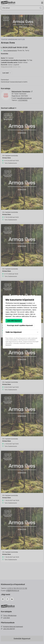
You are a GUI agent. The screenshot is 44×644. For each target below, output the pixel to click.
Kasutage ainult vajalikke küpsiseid (20, 325)
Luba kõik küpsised (14, 321)
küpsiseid (23, 303)
